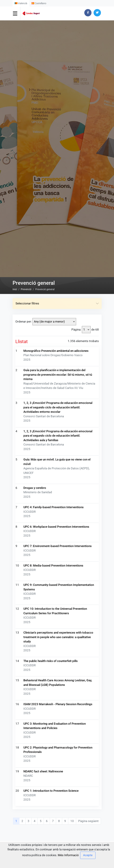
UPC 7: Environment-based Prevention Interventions (58, 723)
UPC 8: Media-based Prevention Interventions (53, 743)
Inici (15, 467)
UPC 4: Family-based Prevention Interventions (54, 684)
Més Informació (68, 855)
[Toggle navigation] (15, 13)
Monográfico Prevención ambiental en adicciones (56, 528)
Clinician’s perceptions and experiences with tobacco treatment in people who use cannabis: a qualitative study (58, 814)
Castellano (39, 3)
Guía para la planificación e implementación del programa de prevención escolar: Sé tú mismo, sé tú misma (58, 552)
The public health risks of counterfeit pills (51, 838)
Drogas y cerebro (35, 665)
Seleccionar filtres (57, 481)
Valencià (21, 3)
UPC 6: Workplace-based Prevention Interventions (56, 704)
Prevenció (26, 467)
